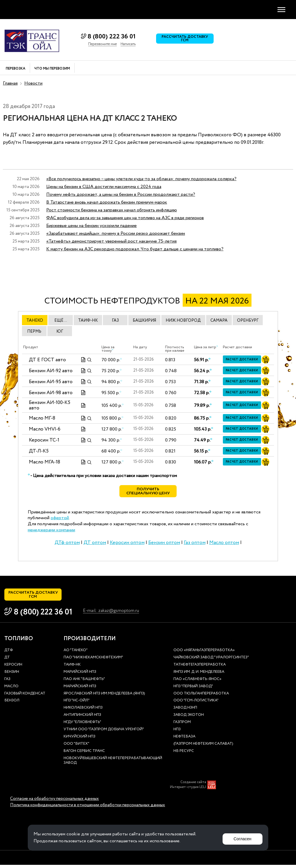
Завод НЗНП (185, 711)
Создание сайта (193, 786)
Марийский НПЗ (80, 675)
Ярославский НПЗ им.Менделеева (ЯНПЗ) (104, 697)
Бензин (12, 675)
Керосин (13, 668)
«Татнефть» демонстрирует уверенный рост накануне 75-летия (111, 241)
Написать (128, 44)
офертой (60, 520)
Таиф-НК (72, 668)
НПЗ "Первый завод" (193, 690)
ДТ (7, 661)
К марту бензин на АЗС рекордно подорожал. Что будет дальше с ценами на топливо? (135, 249)
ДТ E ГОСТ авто (47, 360)
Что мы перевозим (52, 69)
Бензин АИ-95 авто (51, 382)
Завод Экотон (189, 719)
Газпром (182, 726)
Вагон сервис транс (84, 754)
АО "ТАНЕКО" (76, 654)
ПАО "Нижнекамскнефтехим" (93, 661)
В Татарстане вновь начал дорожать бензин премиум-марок (107, 202)
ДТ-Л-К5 (39, 451)
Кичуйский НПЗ (79, 740)
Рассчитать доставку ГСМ (186, 40)
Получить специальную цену (148, 492)
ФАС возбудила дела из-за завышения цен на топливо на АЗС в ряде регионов (125, 218)
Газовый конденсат (25, 697)
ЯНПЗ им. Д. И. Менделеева (199, 675)
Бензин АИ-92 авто (51, 371)
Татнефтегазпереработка (200, 668)
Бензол (12, 704)
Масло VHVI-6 (45, 429)
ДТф (9, 654)
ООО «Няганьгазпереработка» (204, 654)
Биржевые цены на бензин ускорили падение (91, 226)
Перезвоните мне (102, 44)
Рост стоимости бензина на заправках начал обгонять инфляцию (112, 210)
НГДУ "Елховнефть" (82, 726)
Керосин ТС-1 (44, 440)
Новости (33, 83)
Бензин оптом (164, 544)
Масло (11, 690)
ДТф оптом (67, 544)
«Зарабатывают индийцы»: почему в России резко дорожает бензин (116, 233)
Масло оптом (224, 544)
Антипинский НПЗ (82, 719)
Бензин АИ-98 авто (51, 393)
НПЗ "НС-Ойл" (77, 704)
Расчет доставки (244, 360)
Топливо (19, 642)
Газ (7, 682)
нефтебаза (184, 740)
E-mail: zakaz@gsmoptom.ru (114, 615)
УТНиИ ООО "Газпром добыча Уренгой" (104, 733)
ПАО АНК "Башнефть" (84, 682)
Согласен (241, 838)
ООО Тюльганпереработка (201, 697)
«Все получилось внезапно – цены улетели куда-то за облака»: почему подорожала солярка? (141, 179)
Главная (10, 83)
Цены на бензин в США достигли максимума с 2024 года (104, 187)
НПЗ (177, 733)
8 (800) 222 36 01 (112, 37)
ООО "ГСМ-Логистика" (196, 704)
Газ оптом (195, 544)
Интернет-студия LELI (188, 791)
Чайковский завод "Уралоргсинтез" (211, 661)
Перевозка (16, 69)
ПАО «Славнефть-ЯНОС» (197, 682)
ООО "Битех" (76, 747)
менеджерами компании (51, 532)
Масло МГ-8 (42, 418)
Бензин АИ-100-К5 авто (50, 406)
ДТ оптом (95, 544)
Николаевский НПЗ (83, 711)
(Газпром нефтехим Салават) (203, 747)
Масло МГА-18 (45, 462)
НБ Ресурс (184, 754)
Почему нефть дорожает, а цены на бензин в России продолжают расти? (121, 194)
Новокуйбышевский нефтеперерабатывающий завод (113, 764)
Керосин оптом (127, 544)
